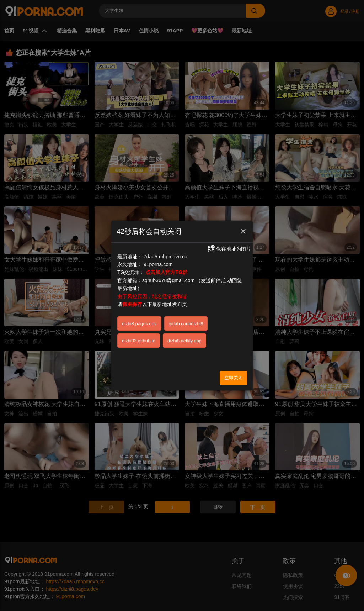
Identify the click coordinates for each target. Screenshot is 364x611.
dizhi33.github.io (139, 341)
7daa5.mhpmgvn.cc (165, 257)
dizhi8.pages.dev (139, 324)
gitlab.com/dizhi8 (186, 324)
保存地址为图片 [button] (229, 249)
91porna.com (158, 264)
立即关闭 (234, 378)
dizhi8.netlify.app (184, 341)
